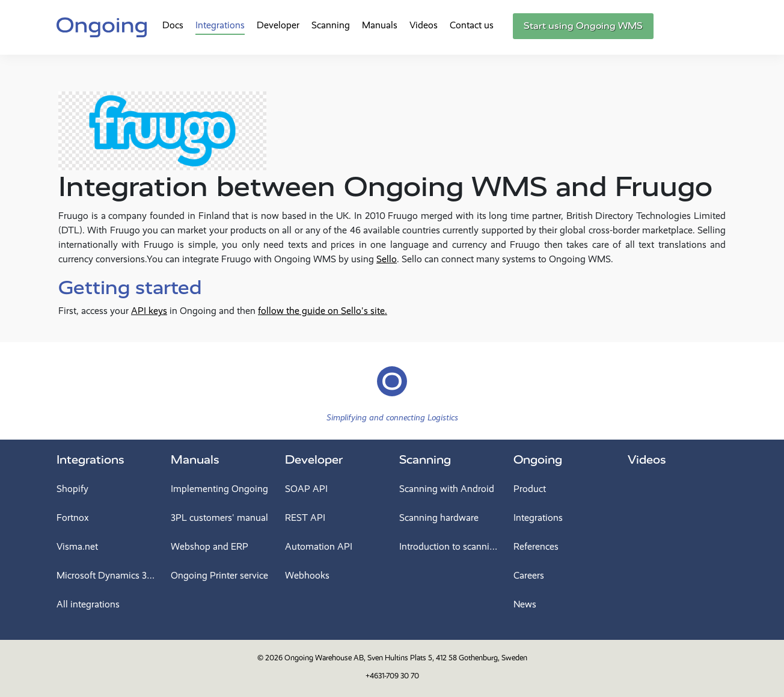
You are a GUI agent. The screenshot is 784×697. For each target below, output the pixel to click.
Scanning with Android (447, 489)
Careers (529, 575)
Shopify (72, 489)
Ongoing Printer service (219, 575)
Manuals (380, 25)
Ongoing (538, 460)
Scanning (331, 25)
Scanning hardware (439, 517)
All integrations (88, 604)
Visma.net (77, 546)
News (525, 604)
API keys (149, 311)
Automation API (319, 546)
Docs (173, 25)
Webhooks (307, 575)
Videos (424, 25)
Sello (387, 259)
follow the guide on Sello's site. (323, 311)
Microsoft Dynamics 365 (106, 575)
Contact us (472, 25)
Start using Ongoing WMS (583, 26)
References (536, 546)
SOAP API (306, 489)
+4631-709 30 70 (392, 676)
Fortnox (73, 517)
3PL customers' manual (219, 517)
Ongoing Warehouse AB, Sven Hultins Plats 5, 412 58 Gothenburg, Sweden (406, 658)
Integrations (220, 25)
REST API (305, 517)
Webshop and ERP (210, 546)
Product (530, 489)
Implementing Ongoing (219, 489)
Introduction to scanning (449, 546)
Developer (278, 25)
